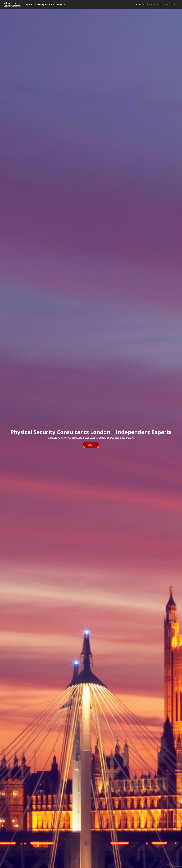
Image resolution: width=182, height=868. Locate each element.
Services (157, 5)
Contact (174, 5)
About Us (147, 5)
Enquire (91, 445)
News (167, 5)
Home (138, 5)
